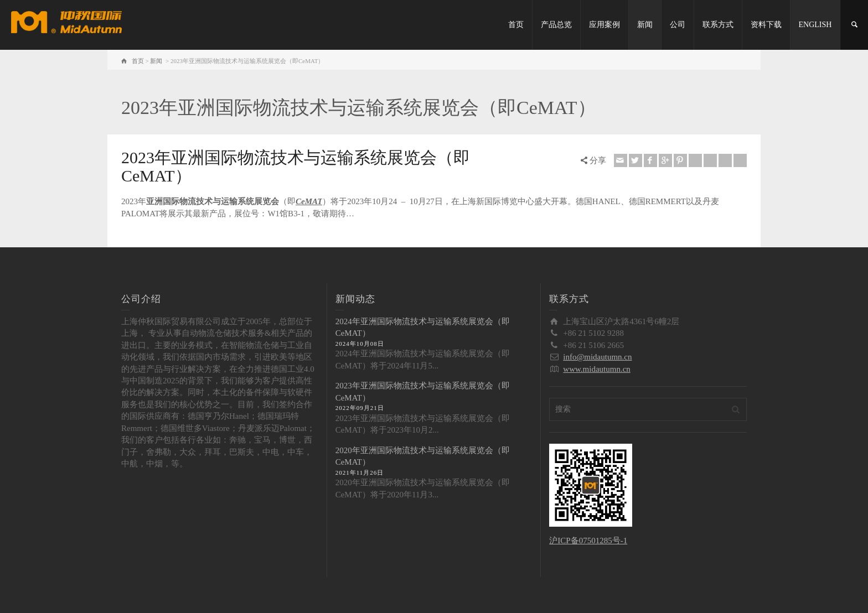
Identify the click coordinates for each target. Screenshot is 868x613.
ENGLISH (815, 25)
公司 (678, 25)
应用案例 (604, 25)
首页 (516, 25)
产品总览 (556, 25)
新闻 (645, 25)
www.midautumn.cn (597, 369)
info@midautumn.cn (597, 357)
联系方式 (718, 25)
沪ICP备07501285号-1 (588, 541)
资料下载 (766, 25)
